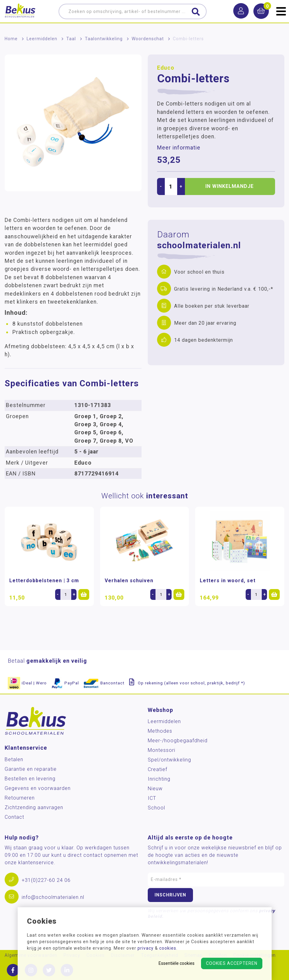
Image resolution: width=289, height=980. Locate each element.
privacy (146, 948)
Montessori (162, 750)
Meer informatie (179, 148)
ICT (152, 798)
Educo (166, 68)
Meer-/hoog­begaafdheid (178, 741)
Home (11, 39)
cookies (168, 948)
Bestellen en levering (30, 779)
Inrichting (159, 779)
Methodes (160, 731)
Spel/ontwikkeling (169, 760)
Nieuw (155, 789)
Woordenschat (148, 39)
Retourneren (20, 798)
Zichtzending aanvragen (34, 807)
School (156, 808)
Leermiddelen (42, 39)
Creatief (158, 769)
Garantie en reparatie (31, 769)
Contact (14, 817)
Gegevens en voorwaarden (38, 788)
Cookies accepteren (232, 963)
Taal (71, 39)
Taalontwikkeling (104, 39)
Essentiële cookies (177, 963)
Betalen (14, 759)
